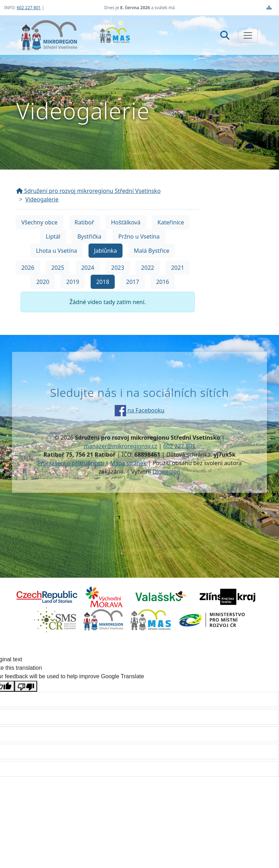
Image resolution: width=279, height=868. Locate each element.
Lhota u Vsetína (57, 251)
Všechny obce (39, 222)
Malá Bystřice (152, 251)
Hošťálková (126, 222)
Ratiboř (84, 222)
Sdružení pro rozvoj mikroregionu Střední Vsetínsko (89, 191)
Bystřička (89, 236)
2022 (148, 268)
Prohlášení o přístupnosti (71, 463)
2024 (88, 268)
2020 (43, 282)
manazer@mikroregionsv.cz (120, 446)
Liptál (53, 236)
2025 (58, 268)
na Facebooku (140, 410)
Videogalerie (42, 199)
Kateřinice (171, 222)
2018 (103, 282)
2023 (118, 268)
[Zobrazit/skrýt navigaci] (248, 35)
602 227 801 (29, 8)
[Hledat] (225, 35)
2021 (178, 268)
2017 (133, 282)
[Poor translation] (26, 686)
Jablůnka (106, 251)
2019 (73, 282)
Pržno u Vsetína (139, 236)
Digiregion (167, 472)
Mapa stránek (128, 463)
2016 (163, 282)
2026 (28, 268)
